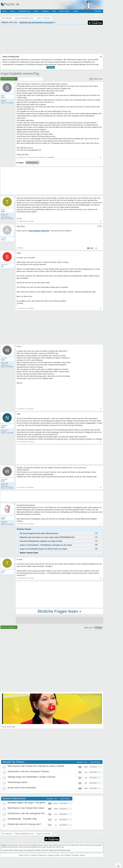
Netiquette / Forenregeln (72, 855)
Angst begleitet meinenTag (20, 74)
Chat (54, 11)
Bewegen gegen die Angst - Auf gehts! (27, 803)
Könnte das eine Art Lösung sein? (24, 824)
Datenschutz (42, 855)
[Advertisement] (59, 594)
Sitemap (82, 855)
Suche (36, 11)
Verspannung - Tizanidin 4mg (22, 819)
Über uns (27, 855)
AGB (62, 855)
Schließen (51, 67)
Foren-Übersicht (7, 834)
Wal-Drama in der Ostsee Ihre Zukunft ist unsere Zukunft (36, 766)
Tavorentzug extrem (17, 782)
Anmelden (98, 11)
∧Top (118, 866)
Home (4, 11)
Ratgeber (45, 11)
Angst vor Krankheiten (43, 834)
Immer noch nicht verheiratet (22, 788)
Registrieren (97, 15)
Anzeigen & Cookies (53, 855)
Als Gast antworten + (9, 79)
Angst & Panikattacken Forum (24, 834)
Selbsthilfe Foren (24, 11)
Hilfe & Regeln (64, 11)
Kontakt (21, 855)
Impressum (34, 855)
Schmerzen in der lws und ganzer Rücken (28, 771)
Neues (13, 11)
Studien (76, 11)
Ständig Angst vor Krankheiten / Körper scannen (31, 777)
